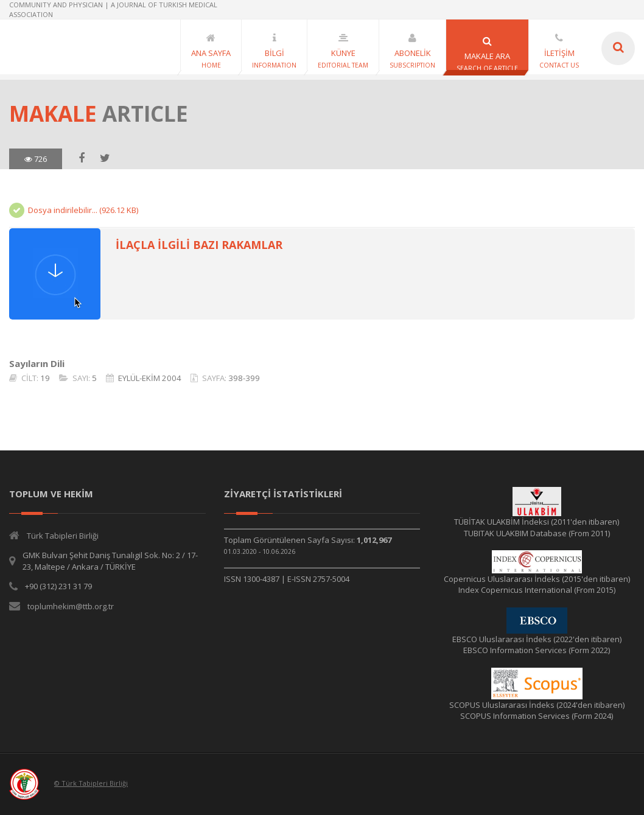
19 (45, 378)
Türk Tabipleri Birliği (63, 536)
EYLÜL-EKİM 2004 (150, 378)
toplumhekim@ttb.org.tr (71, 606)
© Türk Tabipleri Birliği (91, 783)
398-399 (244, 378)
